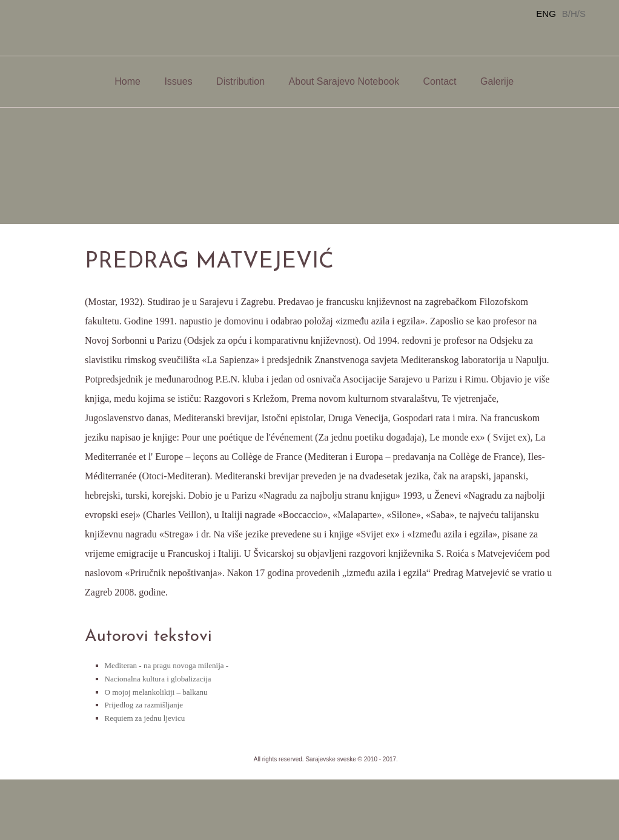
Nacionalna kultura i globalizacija (158, 679)
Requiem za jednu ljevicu (145, 718)
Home (127, 81)
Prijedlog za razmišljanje (144, 705)
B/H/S (574, 14)
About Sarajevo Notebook (344, 81)
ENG (546, 14)
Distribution (240, 81)
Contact (439, 81)
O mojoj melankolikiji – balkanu (156, 692)
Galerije (497, 81)
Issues (178, 81)
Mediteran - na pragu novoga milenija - (167, 665)
